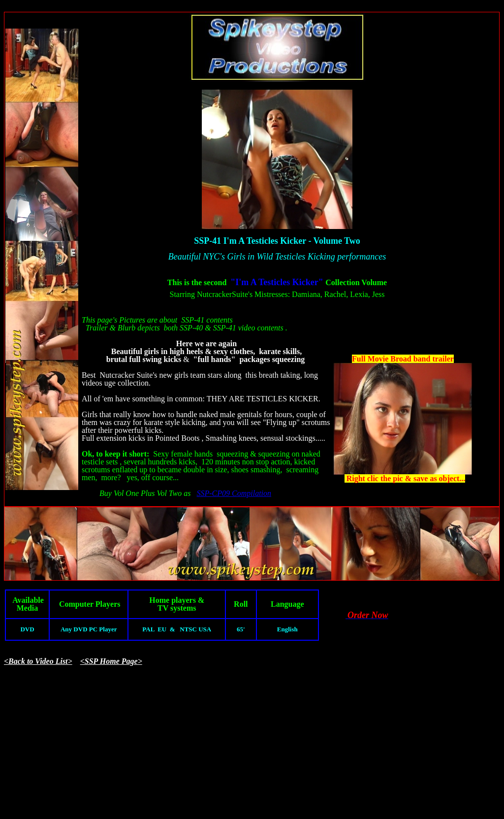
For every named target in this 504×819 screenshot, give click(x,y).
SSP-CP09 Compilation (234, 493)
